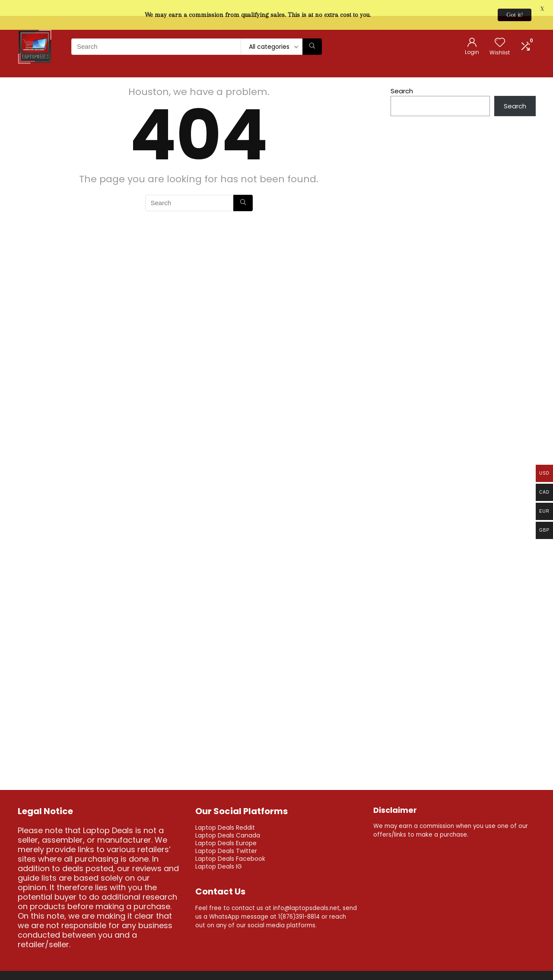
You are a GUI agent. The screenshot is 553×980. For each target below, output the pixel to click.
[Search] (312, 34)
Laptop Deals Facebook (230, 846)
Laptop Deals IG (219, 853)
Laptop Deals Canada (228, 822)
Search (402, 78)
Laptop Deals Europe (226, 830)
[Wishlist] (500, 30)
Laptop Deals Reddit (225, 815)
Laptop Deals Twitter (226, 838)
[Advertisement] (463, 368)
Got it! (515, 15)
